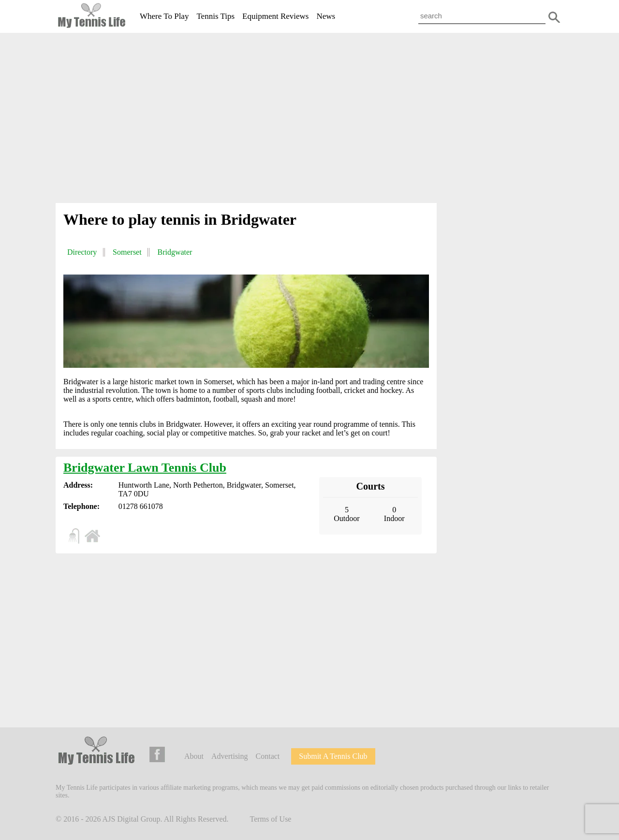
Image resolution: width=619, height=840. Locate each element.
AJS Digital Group (132, 819)
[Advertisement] (309, 120)
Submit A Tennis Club (333, 756)
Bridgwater (175, 252)
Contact (268, 756)
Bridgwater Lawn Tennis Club (145, 468)
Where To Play (164, 16)
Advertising (230, 756)
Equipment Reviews (275, 16)
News (326, 16)
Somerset (127, 252)
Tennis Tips (215, 16)
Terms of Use (271, 819)
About (194, 756)
